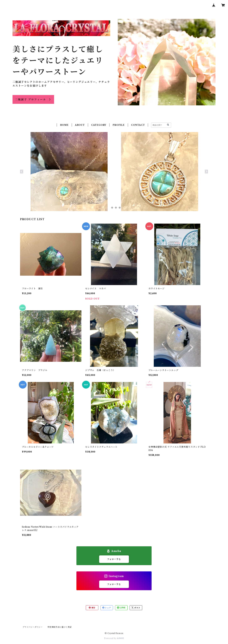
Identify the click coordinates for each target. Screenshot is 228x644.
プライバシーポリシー (33, 627)
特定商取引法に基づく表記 (60, 627)
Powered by (114, 638)
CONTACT (138, 125)
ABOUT (80, 125)
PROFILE (119, 125)
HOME (64, 125)
